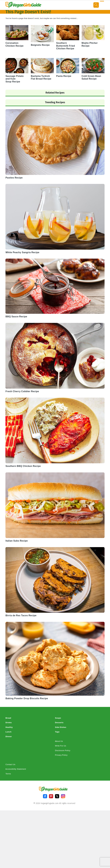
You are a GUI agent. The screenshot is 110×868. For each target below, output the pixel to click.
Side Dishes (61, 727)
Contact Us (10, 764)
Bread (8, 718)
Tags (57, 732)
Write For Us (61, 746)
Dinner (9, 736)
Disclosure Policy (63, 750)
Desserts (59, 723)
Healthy (9, 727)
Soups (58, 718)
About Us (59, 741)
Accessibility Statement (16, 769)
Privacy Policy (61, 755)
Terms (8, 774)
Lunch (8, 732)
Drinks (9, 723)
